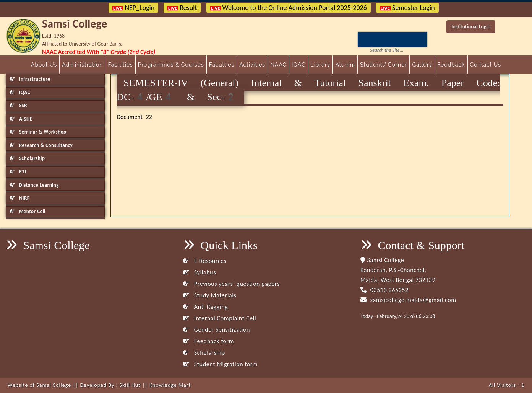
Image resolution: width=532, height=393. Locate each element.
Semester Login (407, 8)
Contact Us (486, 65)
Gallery (422, 65)
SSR (19, 105)
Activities (252, 65)
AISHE (21, 119)
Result (182, 8)
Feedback (451, 65)
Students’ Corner (384, 65)
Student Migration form (220, 364)
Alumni (345, 65)
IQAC (298, 65)
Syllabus (199, 272)
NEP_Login (133, 8)
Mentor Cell (28, 211)
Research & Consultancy (41, 145)
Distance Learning (34, 185)
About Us (44, 65)
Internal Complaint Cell (220, 318)
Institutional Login (471, 27)
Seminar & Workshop (38, 132)
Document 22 (134, 117)
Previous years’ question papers (231, 284)
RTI (18, 172)
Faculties (222, 65)
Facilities (120, 65)
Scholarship (27, 158)
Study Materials (210, 295)
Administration (82, 65)
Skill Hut (130, 385)
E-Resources (205, 261)
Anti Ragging (205, 307)
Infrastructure (30, 79)
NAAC (278, 65)
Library (321, 65)
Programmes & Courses (171, 65)
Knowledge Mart (170, 385)
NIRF (20, 198)
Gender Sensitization (217, 330)
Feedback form (208, 341)
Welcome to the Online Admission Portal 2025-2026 (289, 8)
